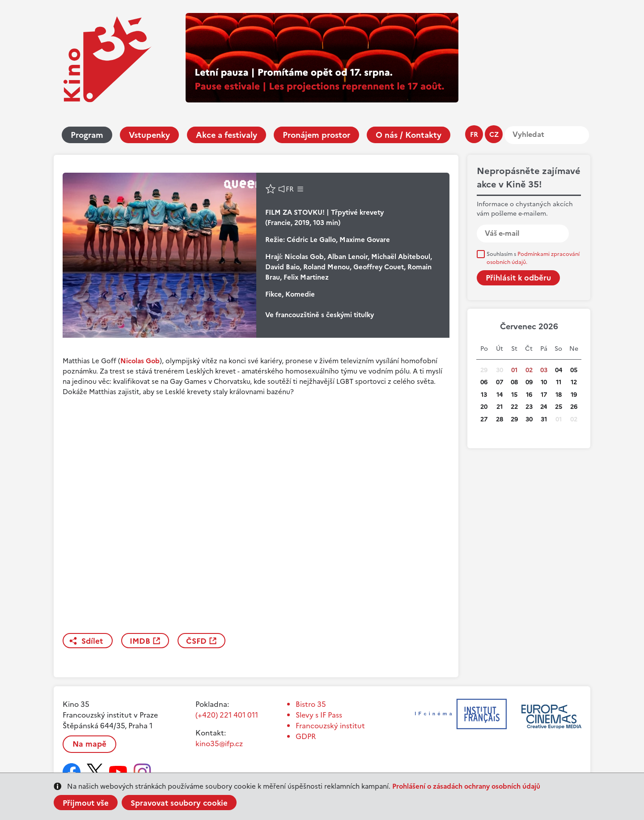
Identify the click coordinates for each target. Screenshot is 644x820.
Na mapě (89, 744)
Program (87, 135)
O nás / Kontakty (409, 135)
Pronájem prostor (316, 135)
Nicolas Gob (140, 361)
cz (494, 134)
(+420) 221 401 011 (227, 715)
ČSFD (196, 641)
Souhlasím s (533, 258)
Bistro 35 (311, 704)
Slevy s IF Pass (319, 715)
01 (514, 370)
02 (529, 370)
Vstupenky (149, 135)
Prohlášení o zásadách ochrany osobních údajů (466, 786)
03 (544, 370)
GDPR (306, 736)
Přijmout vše (86, 803)
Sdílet (92, 641)
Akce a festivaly (227, 135)
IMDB (140, 641)
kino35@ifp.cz (219, 744)
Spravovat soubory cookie (179, 803)
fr (474, 134)
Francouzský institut (330, 726)
